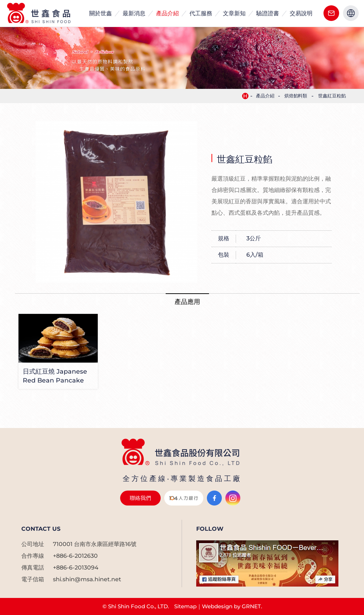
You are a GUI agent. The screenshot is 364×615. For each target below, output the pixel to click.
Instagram (233, 498)
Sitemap (185, 606)
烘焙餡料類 (296, 96)
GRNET (251, 606)
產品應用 (187, 302)
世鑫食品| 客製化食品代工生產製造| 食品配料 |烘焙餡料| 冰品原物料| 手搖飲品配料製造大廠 (40, 14)
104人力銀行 (184, 498)
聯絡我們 (331, 13)
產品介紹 (265, 96)
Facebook (214, 498)
